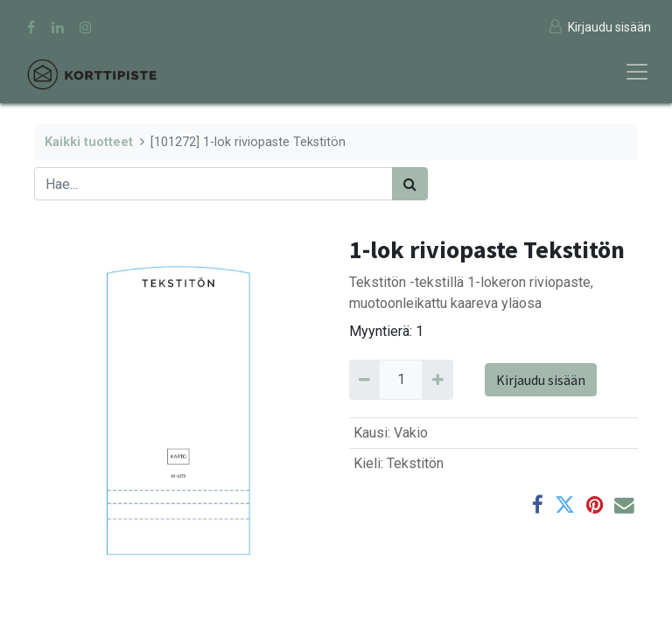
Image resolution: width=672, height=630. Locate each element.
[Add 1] (437, 380)
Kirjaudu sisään (541, 380)
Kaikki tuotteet (89, 142)
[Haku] (410, 184)
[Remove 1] (364, 380)
